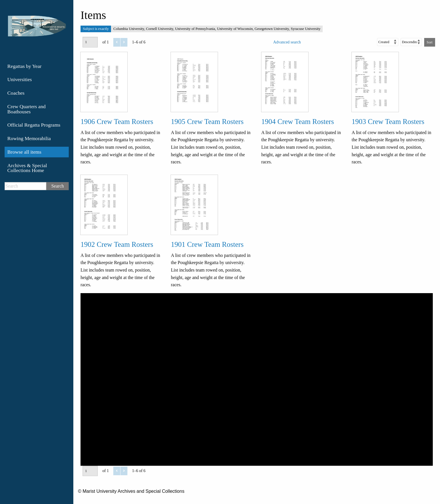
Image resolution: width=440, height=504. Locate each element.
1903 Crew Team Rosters (388, 122)
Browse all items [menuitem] (24, 152)
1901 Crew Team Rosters (207, 244)
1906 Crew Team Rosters (117, 122)
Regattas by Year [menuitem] (25, 66)
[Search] (25, 186)
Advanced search (287, 42)
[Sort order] (411, 42)
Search (58, 186)
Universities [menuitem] (20, 79)
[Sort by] (388, 42)
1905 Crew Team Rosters (207, 122)
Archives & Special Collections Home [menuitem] (27, 168)
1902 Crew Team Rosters (117, 244)
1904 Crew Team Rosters (298, 122)
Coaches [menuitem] (16, 93)
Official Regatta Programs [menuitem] (34, 125)
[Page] (90, 42)
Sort (430, 42)
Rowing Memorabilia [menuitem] (29, 138)
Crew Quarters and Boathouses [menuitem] (27, 109)
